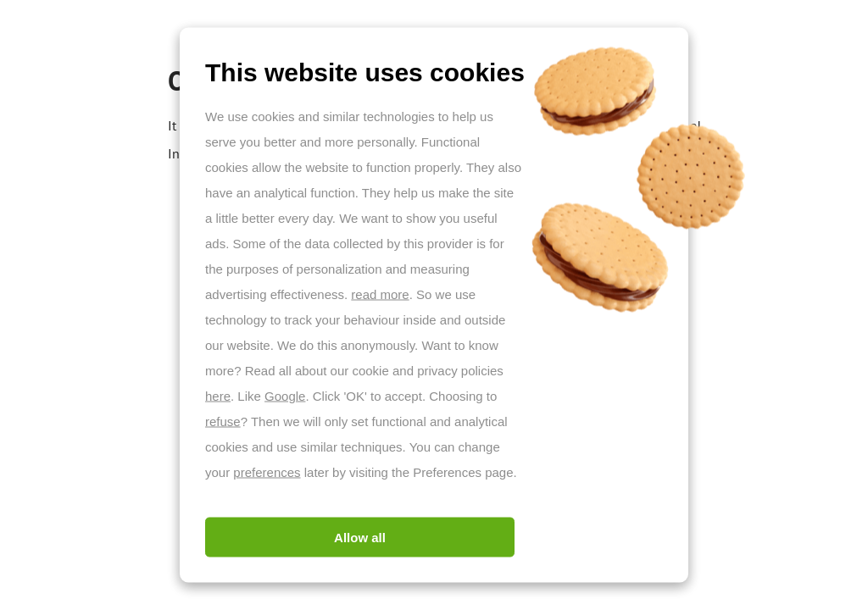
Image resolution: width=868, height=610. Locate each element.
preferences (267, 472)
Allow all (360, 538)
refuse (223, 421)
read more (380, 294)
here (218, 396)
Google (285, 396)
